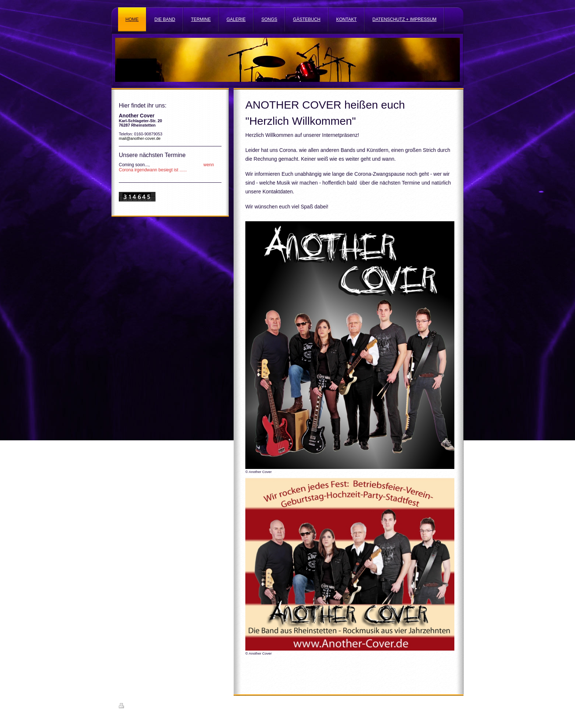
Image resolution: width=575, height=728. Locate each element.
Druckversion (135, 707)
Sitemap (161, 707)
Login (451, 706)
